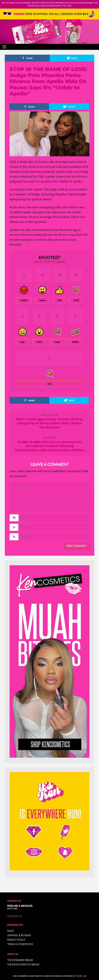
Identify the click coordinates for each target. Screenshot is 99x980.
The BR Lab (81, 976)
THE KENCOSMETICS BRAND (23, 964)
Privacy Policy (16, 940)
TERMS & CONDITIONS (20, 944)
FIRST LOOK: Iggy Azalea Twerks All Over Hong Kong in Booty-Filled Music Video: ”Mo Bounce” (49, 423)
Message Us (15, 916)
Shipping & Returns (19, 935)
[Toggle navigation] (4, 47)
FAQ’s (11, 931)
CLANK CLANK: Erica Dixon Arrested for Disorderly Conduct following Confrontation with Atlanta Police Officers (50, 446)
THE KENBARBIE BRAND (20, 960)
